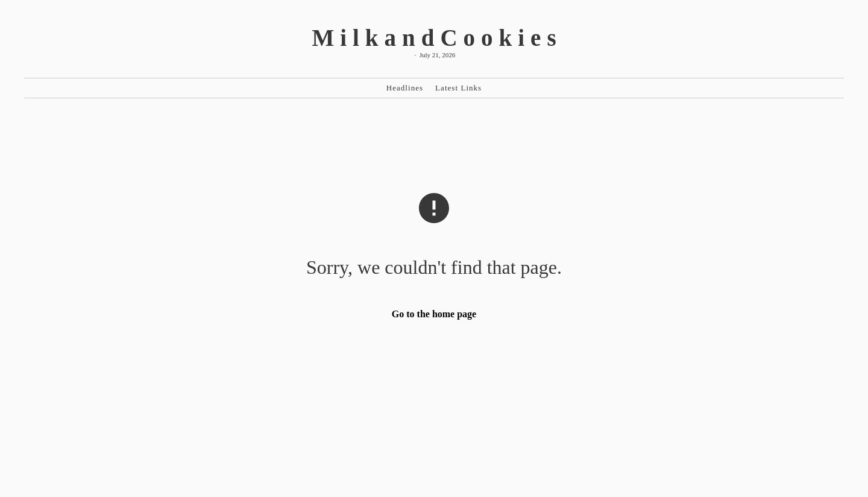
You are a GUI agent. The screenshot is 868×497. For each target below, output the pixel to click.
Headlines (405, 88)
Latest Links (458, 88)
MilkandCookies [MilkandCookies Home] (437, 38)
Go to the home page (434, 314)
